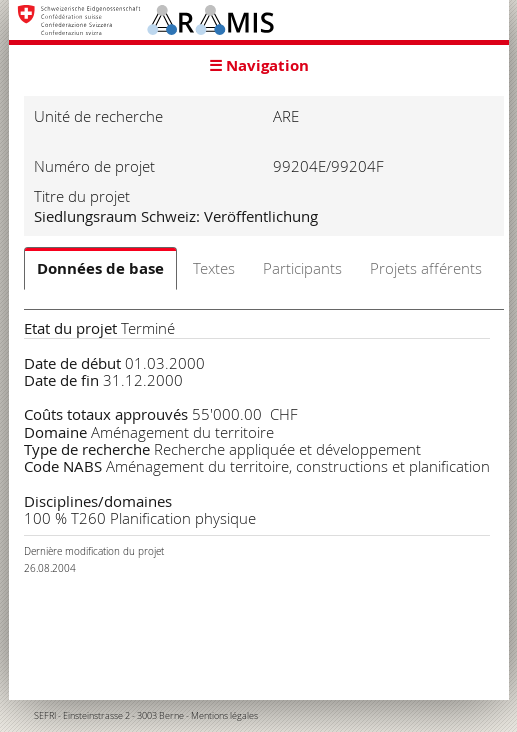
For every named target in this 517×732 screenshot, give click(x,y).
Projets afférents (426, 268)
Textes (214, 268)
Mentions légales (224, 716)
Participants (302, 268)
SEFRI (45, 716)
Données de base (100, 268)
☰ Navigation (259, 65)
